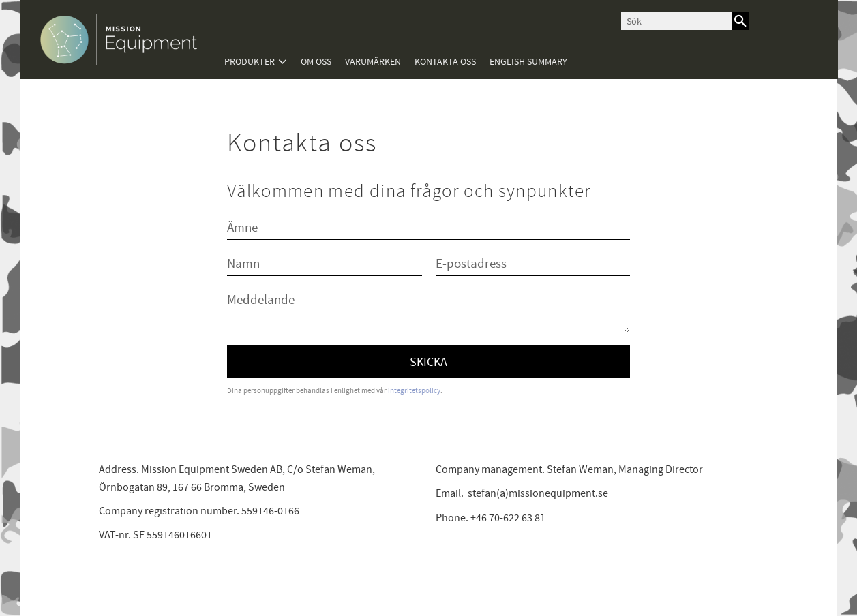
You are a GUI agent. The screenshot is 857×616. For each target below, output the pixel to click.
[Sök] (740, 21)
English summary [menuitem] (528, 62)
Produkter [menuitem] (250, 62)
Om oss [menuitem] (316, 62)
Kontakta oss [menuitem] (445, 62)
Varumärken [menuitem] (373, 62)
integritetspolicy (414, 391)
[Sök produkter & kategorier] (676, 21)
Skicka (429, 362)
